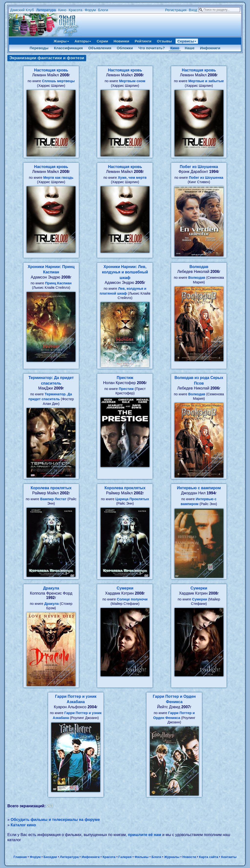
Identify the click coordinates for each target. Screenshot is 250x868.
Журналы (172, 857)
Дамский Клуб (22, 10)
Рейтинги (143, 41)
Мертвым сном (132, 81)
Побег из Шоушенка (199, 167)
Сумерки (125, 588)
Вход (193, 10)
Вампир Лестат (53, 499)
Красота (75, 10)
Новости (189, 857)
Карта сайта (208, 857)
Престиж (125, 378)
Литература (46, 10)
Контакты (229, 857)
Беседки (50, 857)
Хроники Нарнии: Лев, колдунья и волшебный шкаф (125, 272)
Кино (62, 10)
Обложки (125, 48)
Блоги (103, 10)
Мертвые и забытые (206, 81)
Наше (190, 48)
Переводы (39, 48)
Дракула (51, 588)
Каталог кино (23, 825)
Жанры (61, 41)
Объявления (100, 48)
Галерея (125, 857)
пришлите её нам (145, 835)
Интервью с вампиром (199, 488)
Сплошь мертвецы (58, 81)
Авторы (83, 41)
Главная (20, 857)
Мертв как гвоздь (58, 178)
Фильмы (141, 857)
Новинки (121, 41)
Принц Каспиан (58, 283)
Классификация (68, 48)
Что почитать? (152, 48)
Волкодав (199, 267)
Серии (102, 41)
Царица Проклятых (132, 499)
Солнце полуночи (132, 599)
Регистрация (176, 10)
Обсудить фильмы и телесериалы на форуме (55, 820)
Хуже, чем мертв (132, 178)
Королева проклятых (51, 488)
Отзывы (164, 41)
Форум (90, 10)
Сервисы (187, 41)
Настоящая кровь (51, 70)
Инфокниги (210, 48)
